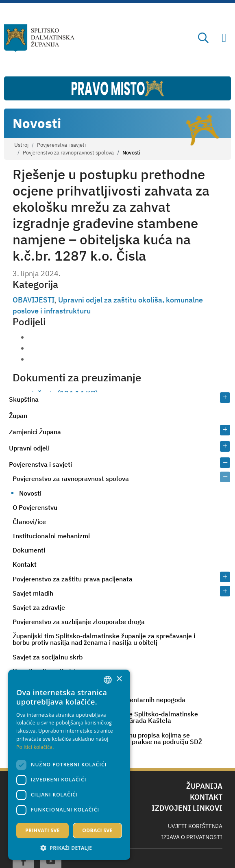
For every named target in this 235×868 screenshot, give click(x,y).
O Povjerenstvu (35, 507)
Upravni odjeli (29, 448)
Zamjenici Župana (35, 432)
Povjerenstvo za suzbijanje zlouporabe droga (79, 622)
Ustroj (21, 145)
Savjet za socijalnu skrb (48, 657)
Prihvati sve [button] (42, 830)
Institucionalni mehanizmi (51, 536)
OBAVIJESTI (34, 300)
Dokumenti (29, 550)
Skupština (24, 399)
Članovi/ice (29, 522)
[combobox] (108, 680)
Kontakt (25, 564)
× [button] (119, 679)
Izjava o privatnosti (192, 837)
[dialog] (69, 765)
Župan (18, 416)
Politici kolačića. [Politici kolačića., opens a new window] (35, 747)
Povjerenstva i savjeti (61, 145)
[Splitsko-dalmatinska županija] (39, 38)
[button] (69, 848)
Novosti (30, 493)
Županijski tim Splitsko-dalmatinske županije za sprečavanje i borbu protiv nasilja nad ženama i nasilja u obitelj (104, 639)
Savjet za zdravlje (39, 607)
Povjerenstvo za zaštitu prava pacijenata (73, 579)
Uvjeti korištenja (195, 826)
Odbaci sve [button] (97, 830)
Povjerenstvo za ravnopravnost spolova (68, 153)
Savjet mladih (33, 593)
